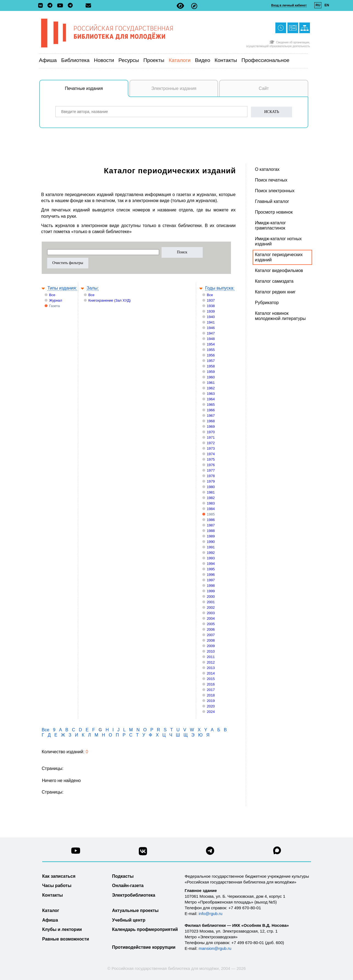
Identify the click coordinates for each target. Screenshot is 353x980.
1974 (211, 454)
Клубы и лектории (62, 929)
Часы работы (57, 886)
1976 (211, 465)
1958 (211, 366)
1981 (211, 492)
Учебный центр (129, 920)
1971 (211, 437)
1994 (211, 564)
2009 (211, 646)
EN (327, 5)
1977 (211, 470)
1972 (211, 443)
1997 (211, 580)
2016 (211, 684)
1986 (211, 520)
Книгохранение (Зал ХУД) (109, 300)
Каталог (51, 910)
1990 (211, 542)
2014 (211, 673)
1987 (211, 525)
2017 (211, 690)
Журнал (56, 300)
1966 (211, 410)
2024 (211, 712)
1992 (211, 553)
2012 (211, 662)
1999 (211, 591)
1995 (211, 569)
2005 (211, 624)
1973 (211, 448)
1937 (211, 300)
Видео (203, 60)
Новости (104, 60)
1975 (211, 459)
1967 (211, 416)
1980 (211, 487)
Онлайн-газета (128, 886)
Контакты (226, 60)
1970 (211, 432)
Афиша (48, 60)
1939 (211, 311)
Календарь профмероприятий (145, 929)
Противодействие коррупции (144, 947)
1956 (211, 355)
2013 (211, 668)
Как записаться (59, 876)
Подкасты (123, 876)
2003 (211, 613)
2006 (211, 629)
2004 (211, 618)
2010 (211, 651)
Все (52, 295)
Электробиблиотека (134, 895)
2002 (211, 607)
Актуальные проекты (135, 910)
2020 (211, 706)
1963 (211, 394)
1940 (211, 317)
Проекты (154, 60)
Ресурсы (129, 60)
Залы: (93, 288)
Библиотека (75, 60)
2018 (211, 695)
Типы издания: (62, 288)
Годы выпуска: (220, 288)
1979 (211, 481)
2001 (211, 602)
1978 (211, 476)
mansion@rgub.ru (215, 948)
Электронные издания (174, 88)
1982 (211, 498)
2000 (211, 597)
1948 (211, 339)
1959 (211, 372)
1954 (211, 344)
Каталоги (180, 60)
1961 (211, 383)
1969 (211, 427)
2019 (211, 701)
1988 (211, 531)
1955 (211, 350)
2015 (211, 679)
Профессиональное (265, 60)
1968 (211, 421)
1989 (211, 536)
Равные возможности (66, 939)
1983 (211, 503)
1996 (211, 575)
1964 (211, 399)
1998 (211, 586)
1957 (211, 361)
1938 (211, 306)
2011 (211, 657)
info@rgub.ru (211, 914)
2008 (211, 640)
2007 (211, 635)
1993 (211, 558)
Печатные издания (97, 91)
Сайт (264, 88)
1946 (211, 328)
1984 (211, 509)
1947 (211, 333)
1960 (211, 377)
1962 (211, 388)
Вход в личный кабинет (289, 5)
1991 (211, 547)
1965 (211, 405)
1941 (211, 322)
